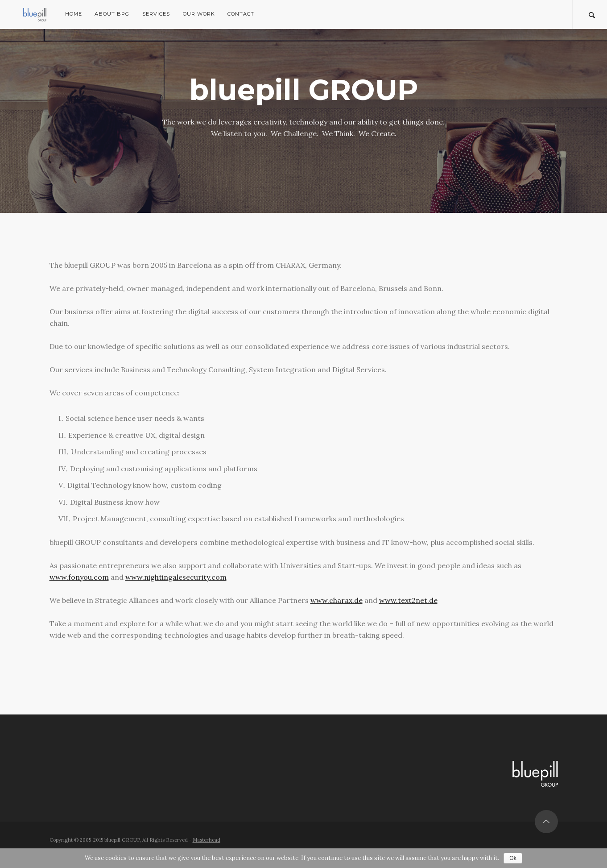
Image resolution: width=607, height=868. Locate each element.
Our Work (199, 14)
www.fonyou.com (79, 577)
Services (156, 14)
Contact (241, 14)
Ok (513, 858)
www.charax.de (337, 600)
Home (74, 14)
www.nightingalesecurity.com (176, 577)
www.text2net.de (408, 600)
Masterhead (206, 840)
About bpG (112, 14)
